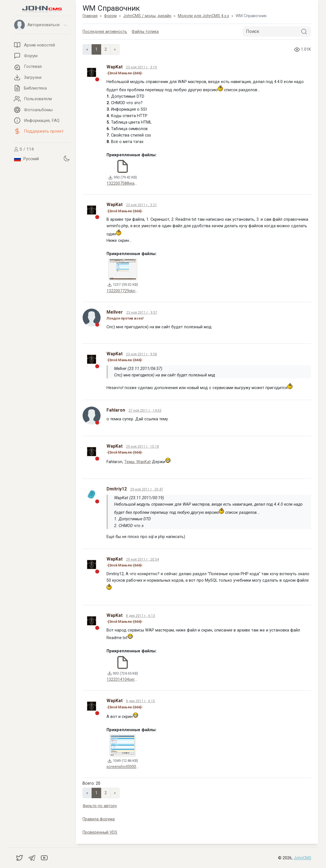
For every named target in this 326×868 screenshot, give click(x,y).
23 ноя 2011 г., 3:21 (141, 205)
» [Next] (115, 49)
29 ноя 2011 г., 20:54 (142, 559)
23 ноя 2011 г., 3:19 (141, 67)
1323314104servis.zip (126, 680)
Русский (26, 159)
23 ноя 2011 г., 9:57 (142, 313)
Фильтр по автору (100, 806)
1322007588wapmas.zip (129, 183)
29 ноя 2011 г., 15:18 (142, 447)
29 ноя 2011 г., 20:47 (147, 489)
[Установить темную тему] (66, 158)
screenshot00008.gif (125, 767)
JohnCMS (302, 858)
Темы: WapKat (138, 462)
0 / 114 (24, 149)
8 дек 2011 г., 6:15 (140, 701)
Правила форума (99, 819)
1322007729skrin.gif (125, 291)
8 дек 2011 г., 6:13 (140, 616)
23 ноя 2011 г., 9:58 (141, 354)
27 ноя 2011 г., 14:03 (145, 410)
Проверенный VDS (100, 832)
